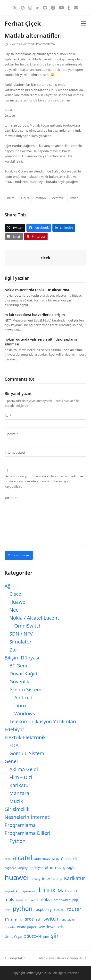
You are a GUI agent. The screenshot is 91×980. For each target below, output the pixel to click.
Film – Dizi (21, 777)
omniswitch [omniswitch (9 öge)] (62, 900)
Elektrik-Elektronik (22, 44)
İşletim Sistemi (26, 690)
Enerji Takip (15, 958)
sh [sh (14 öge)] (7, 919)
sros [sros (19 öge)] (29, 919)
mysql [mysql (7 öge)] (20, 900)
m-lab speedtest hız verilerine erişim (35, 315)
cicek (45, 258)
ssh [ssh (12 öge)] (38, 919)
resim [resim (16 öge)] (59, 909)
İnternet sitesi (15, 452)
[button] (84, 24)
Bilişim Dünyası (22, 658)
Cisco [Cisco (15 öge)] (66, 859)
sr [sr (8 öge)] (22, 919)
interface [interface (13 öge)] (50, 879)
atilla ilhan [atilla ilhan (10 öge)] (42, 859)
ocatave (58, 198)
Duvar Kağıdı (24, 674)
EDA (14, 745)
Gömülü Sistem (27, 753)
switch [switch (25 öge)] (51, 919)
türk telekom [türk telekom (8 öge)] (69, 919)
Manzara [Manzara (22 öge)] (67, 891)
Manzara (19, 793)
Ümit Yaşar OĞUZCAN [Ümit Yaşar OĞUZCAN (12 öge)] (23, 936)
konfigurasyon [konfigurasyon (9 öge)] (26, 891)
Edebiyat (14, 729)
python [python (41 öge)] (23, 909)
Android (23, 697)
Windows (25, 713)
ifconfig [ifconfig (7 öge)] (35, 879)
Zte (13, 650)
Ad (8, 415)
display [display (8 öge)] (23, 868)
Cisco (15, 594)
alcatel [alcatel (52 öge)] (22, 858)
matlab (41, 198)
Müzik (16, 801)
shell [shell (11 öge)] (15, 919)
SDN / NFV (21, 634)
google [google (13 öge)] (69, 867)
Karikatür (20, 785)
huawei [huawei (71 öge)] (17, 877)
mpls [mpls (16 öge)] (9, 899)
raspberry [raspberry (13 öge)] (43, 909)
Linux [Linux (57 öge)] (47, 890)
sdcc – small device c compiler (62, 958)
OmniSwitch (28, 626)
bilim (11, 198)
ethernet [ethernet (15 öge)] (53, 867)
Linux (25, 198)
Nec (14, 610)
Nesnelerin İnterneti (28, 817)
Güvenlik (19, 682)
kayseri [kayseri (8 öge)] (9, 891)
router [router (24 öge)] (74, 909)
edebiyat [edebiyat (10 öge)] (36, 868)
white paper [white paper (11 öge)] (27, 927)
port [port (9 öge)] (8, 910)
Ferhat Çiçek (23, 23)
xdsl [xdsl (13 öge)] (61, 927)
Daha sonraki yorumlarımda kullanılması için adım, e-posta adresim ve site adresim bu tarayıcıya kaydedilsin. (44, 481)
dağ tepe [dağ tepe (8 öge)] (10, 868)
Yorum (11, 498)
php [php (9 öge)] (75, 900)
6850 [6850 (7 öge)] (8, 859)
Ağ (8, 586)
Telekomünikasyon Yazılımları (43, 721)
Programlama (45, 44)
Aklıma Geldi (24, 769)
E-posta (11, 434)
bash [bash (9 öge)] (55, 859)
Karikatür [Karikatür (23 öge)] (75, 878)
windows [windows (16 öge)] (47, 927)
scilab (74, 198)
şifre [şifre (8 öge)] (46, 937)
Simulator (21, 642)
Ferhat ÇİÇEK (35, 973)
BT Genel (20, 666)
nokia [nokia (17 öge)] (46, 899)
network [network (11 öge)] (32, 900)
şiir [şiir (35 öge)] (55, 936)
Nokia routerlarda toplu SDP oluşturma (37, 290)
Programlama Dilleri (27, 833)
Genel (11, 761)
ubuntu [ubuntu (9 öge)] (10, 927)
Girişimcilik (17, 809)
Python (17, 841)
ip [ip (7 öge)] (61, 879)
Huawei (18, 602)
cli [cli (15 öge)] (75, 859)
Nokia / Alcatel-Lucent (34, 618)
